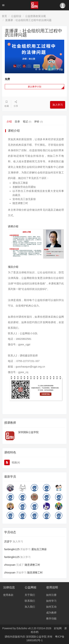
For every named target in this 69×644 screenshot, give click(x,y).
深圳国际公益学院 (28, 432)
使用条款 (8, 595)
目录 (17, 122)
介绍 (9, 122)
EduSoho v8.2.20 (26, 628)
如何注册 (51, 595)
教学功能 (51, 619)
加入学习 (57, 105)
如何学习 (51, 601)
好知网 (58, 628)
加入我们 (30, 607)
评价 (38, 122)
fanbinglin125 (12, 549)
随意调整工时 (32, 565)
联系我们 (30, 601)
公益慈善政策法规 (36, 16)
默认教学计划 (35, 87)
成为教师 (51, 613)
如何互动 (51, 607)
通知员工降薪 (39, 549)
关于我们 (30, 595)
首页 (4, 16)
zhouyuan (10, 565)
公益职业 (16, 16)
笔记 (27, 122)
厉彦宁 (8, 541)
